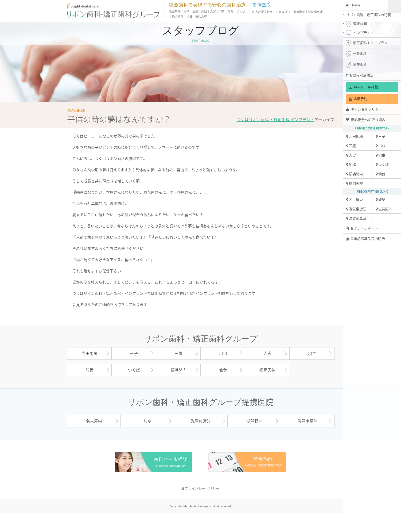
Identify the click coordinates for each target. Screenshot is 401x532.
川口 (380, 146)
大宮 (351, 155)
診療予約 (358, 99)
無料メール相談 (363, 87)
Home (353, 5)
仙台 (380, 174)
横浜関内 (355, 174)
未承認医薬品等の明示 (365, 238)
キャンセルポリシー (364, 109)
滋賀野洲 (384, 209)
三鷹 (351, 146)
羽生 (380, 155)
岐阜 (380, 199)
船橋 (351, 164)
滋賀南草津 (356, 218)
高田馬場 (355, 136)
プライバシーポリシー (200, 488)
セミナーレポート (362, 228)
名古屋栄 (355, 199)
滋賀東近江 (356, 209)
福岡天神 (355, 183)
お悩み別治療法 (360, 75)
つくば (382, 164)
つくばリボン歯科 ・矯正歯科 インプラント (276, 120)
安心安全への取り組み (366, 119)
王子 (380, 136)
